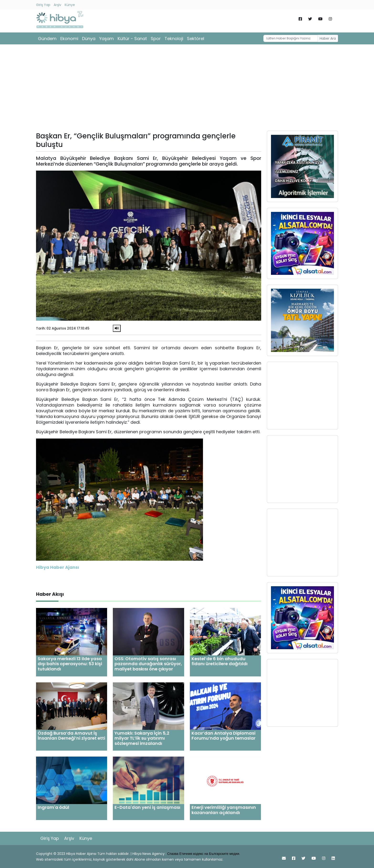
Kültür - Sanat (132, 39)
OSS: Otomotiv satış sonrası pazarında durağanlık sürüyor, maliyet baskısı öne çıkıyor (148, 664)
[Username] (291, 38)
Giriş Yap (43, 5)
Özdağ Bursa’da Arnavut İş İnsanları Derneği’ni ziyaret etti (71, 736)
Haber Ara (328, 38)
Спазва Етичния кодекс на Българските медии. (204, 854)
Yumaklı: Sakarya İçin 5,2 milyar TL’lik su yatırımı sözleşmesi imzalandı (142, 738)
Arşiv (57, 5)
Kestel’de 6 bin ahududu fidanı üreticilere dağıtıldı (220, 661)
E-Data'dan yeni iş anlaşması (147, 807)
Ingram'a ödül (53, 807)
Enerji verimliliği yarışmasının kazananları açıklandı (224, 810)
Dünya (89, 39)
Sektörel (196, 39)
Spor (156, 39)
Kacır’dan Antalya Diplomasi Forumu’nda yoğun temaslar (223, 736)
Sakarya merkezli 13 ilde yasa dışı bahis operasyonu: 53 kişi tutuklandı (70, 664)
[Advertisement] (187, 89)
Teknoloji (174, 39)
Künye (70, 5)
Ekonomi (69, 39)
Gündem (47, 39)
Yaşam (106, 39)
